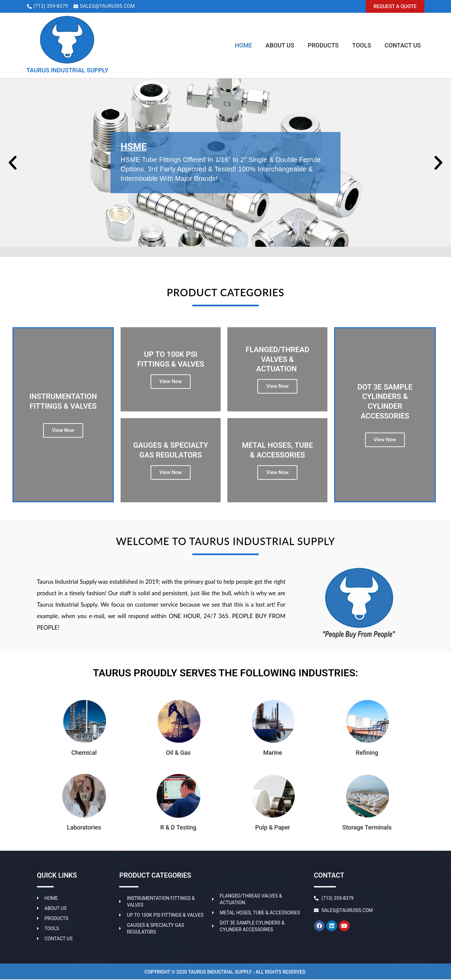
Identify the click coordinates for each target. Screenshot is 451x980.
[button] (394, 7)
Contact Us (403, 46)
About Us (280, 46)
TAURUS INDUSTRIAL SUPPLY (67, 71)
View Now (171, 381)
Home (243, 46)
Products (323, 46)
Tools (362, 46)
